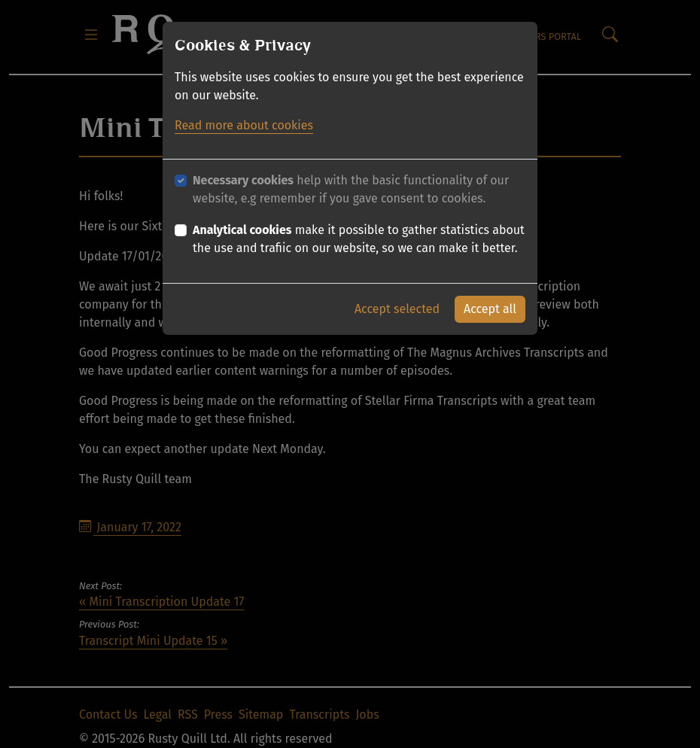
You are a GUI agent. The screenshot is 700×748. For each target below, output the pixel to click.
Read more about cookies (244, 125)
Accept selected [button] (397, 309)
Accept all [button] (490, 309)
